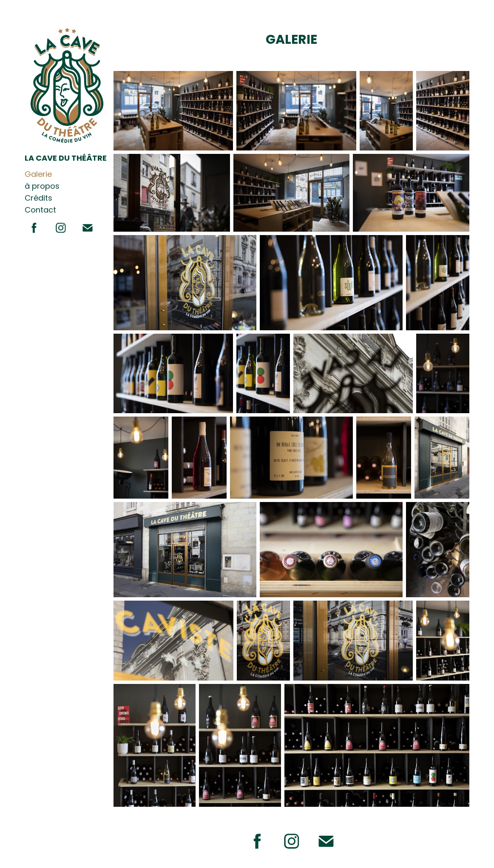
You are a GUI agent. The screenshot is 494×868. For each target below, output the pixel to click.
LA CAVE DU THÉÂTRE (66, 159)
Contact (40, 211)
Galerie (38, 175)
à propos (42, 187)
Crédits (38, 199)
